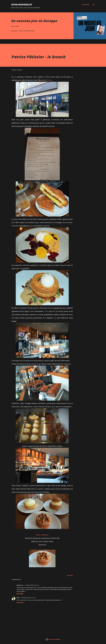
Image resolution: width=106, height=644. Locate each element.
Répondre (20, 594)
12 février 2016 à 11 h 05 (28, 598)
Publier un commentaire (27, 31)
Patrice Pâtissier (42, 535)
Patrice (49, 80)
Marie (18, 598)
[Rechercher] (85, 5)
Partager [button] (14, 31)
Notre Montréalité (22, 5)
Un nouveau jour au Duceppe (34, 21)
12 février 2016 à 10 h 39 (32, 585)
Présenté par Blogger (53, 639)
